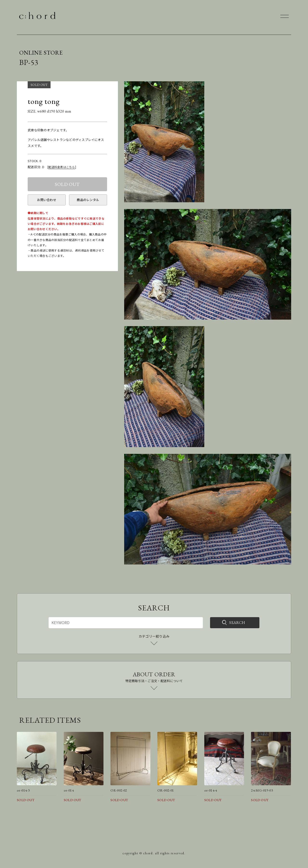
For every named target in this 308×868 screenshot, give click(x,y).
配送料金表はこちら (62, 167)
